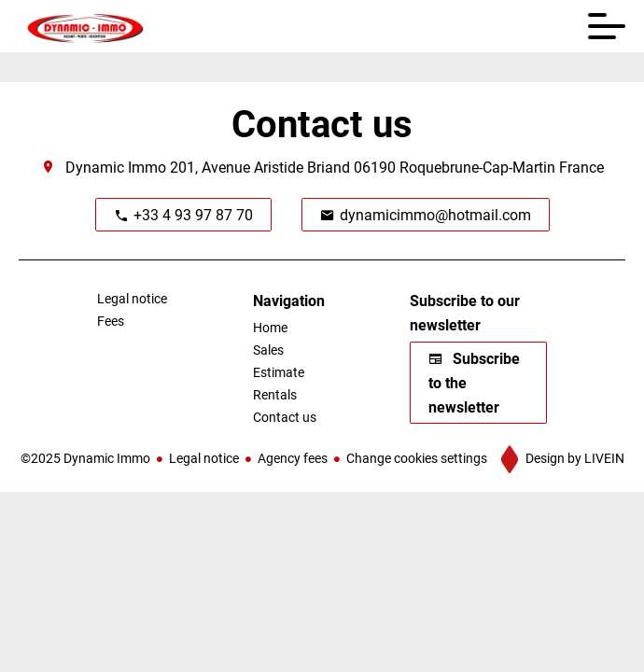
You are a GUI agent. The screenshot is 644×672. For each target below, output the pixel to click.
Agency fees (293, 458)
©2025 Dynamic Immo (85, 458)
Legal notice (204, 458)
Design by (574, 458)
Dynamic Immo (116, 167)
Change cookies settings (417, 458)
